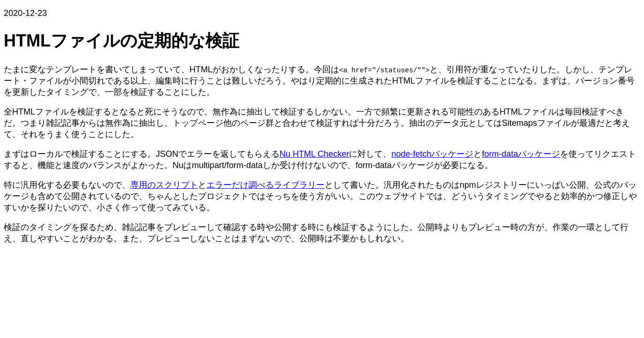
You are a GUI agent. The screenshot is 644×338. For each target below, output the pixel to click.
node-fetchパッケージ (432, 154)
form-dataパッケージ (521, 154)
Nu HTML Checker (314, 154)
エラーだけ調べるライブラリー (265, 185)
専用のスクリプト (164, 185)
